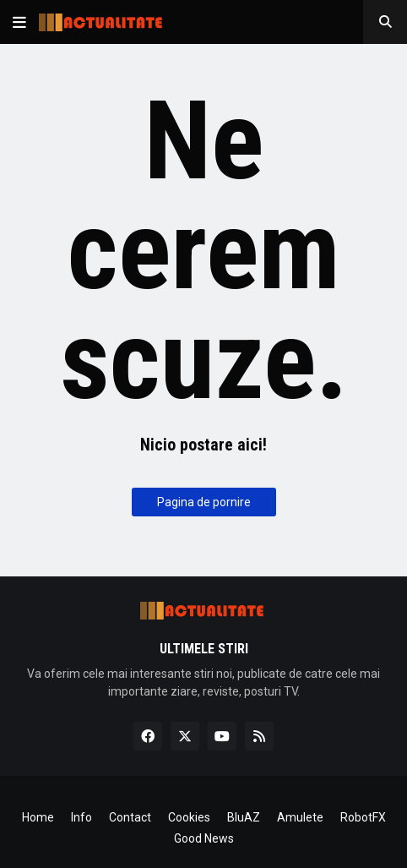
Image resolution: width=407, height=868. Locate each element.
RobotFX (363, 817)
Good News (204, 838)
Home (38, 817)
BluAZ (244, 817)
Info (81, 817)
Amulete (300, 817)
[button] (19, 22)
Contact (130, 817)
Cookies (189, 817)
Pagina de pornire (204, 502)
